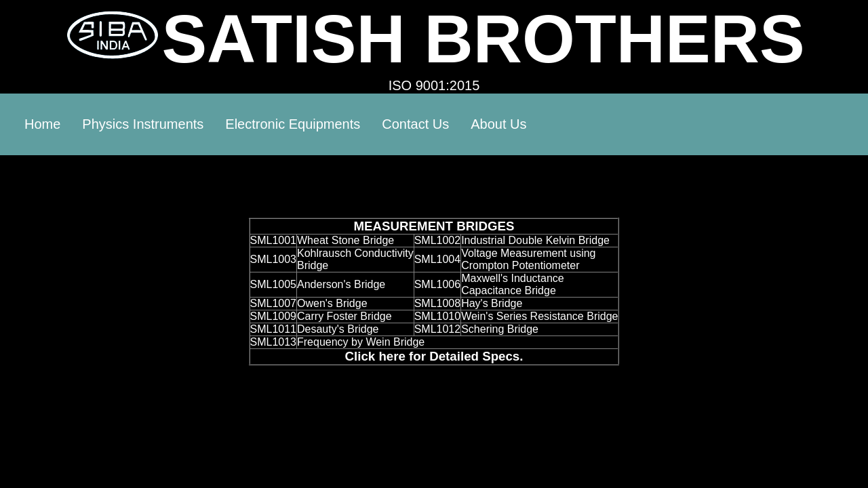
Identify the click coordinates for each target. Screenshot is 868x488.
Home (42, 124)
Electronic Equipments (293, 124)
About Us (498, 124)
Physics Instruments (143, 124)
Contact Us (415, 124)
